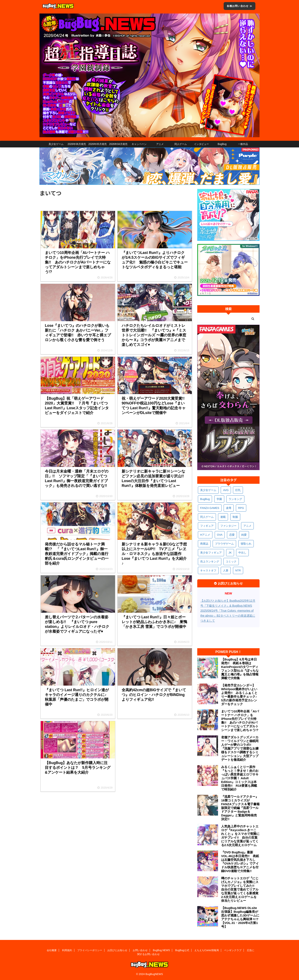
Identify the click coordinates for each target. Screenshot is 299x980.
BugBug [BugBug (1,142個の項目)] (205, 499)
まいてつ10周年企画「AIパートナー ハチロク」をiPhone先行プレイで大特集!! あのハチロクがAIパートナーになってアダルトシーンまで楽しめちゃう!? (240, 721)
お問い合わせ (140, 950)
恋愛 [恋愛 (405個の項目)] (232, 535)
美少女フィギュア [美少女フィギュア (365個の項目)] (211, 553)
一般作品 (243, 144)
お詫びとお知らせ (117, 950)
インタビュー (201, 144)
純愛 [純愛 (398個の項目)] (244, 535)
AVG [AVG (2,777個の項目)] (226, 490)
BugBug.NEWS (161, 950)
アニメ (160, 144)
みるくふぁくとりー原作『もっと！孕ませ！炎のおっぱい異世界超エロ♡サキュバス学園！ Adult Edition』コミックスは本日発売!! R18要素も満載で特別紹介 (240, 778)
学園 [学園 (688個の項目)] (219, 499)
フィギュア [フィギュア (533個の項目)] (207, 526)
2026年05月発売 (97, 144)
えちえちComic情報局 (207, 950)
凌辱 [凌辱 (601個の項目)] (229, 508)
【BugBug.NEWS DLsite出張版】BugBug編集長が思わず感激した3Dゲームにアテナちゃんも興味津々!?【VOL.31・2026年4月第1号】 (240, 917)
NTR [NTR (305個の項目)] (238, 570)
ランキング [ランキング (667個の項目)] (235, 499)
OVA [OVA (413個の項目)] (220, 535)
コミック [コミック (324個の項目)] (231, 562)
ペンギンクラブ (233, 950)
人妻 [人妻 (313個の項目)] (226, 570)
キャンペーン (139, 144)
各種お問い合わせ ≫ (240, 6)
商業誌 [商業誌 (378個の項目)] (204, 544)
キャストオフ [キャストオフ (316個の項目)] (208, 570)
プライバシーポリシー (90, 950)
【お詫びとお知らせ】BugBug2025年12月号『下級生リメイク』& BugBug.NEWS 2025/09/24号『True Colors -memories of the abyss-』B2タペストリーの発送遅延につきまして (228, 611)
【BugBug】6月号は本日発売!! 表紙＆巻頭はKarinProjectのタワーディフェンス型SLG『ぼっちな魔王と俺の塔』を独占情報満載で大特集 (240, 669)
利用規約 (67, 950)
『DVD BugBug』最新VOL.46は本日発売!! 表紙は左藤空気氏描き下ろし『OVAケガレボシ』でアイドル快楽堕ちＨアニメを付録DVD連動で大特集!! (240, 862)
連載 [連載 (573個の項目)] (223, 517)
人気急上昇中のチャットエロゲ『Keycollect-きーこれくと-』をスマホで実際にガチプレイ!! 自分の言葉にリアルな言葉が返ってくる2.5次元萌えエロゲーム (240, 836)
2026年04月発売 (118, 144)
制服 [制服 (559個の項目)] (235, 517)
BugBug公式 (182, 950)
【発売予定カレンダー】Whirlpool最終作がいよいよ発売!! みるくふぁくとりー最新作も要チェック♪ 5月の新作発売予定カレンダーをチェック (240, 695)
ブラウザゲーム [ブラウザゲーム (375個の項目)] (224, 544)
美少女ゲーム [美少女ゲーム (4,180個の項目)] (208, 490)
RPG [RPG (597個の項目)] (241, 508)
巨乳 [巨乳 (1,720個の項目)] (238, 490)
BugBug (222, 144)
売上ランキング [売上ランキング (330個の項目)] (210, 562)
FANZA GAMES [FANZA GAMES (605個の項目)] (210, 508)
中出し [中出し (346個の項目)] (242, 553)
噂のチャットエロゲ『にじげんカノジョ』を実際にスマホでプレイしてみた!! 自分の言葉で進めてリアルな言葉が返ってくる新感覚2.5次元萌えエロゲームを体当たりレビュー (240, 889)
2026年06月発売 (77, 144)
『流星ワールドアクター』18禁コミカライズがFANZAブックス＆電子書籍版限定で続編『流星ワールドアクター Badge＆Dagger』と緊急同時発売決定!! (240, 808)
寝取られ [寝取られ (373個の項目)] (246, 544)
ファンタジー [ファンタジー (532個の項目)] (228, 526)
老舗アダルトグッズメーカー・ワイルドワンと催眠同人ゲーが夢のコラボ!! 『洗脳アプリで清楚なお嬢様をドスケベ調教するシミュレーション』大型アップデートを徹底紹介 (240, 748)
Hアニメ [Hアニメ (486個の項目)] (205, 535)
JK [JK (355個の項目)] (230, 553)
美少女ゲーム (56, 144)
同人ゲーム (181, 144)
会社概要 (52, 950)
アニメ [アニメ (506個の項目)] (247, 526)
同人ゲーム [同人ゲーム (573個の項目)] (207, 517)
